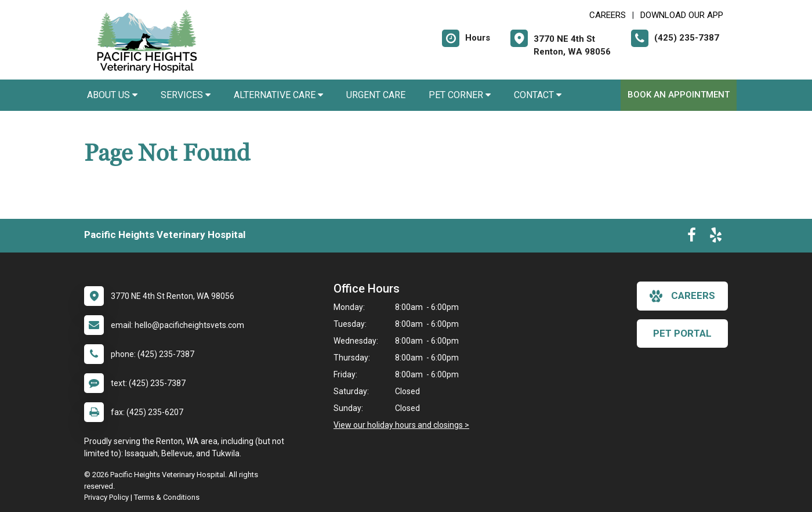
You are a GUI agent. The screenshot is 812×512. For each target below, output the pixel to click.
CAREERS (608, 15)
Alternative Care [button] (278, 95)
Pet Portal (682, 333)
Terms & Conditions (167, 497)
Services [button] (186, 95)
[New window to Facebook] (692, 237)
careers (682, 296)
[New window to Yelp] (716, 237)
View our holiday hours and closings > (401, 425)
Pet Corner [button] (460, 95)
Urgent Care (376, 95)
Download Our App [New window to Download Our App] (682, 15)
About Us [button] (112, 95)
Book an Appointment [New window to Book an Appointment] (679, 95)
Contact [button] (538, 95)
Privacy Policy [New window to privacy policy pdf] (106, 497)
